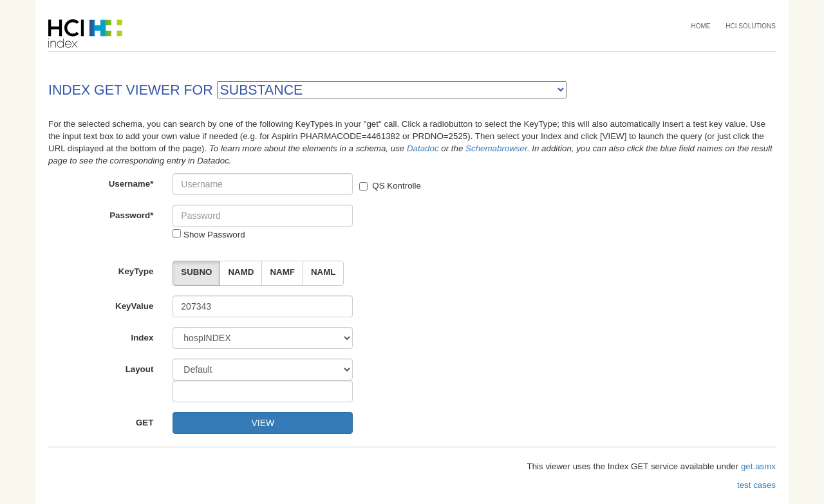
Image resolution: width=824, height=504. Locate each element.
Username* (131, 184)
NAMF (282, 272)
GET (145, 423)
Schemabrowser (496, 148)
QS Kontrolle (390, 186)
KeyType (136, 271)
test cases (756, 485)
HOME (701, 26)
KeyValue (134, 306)
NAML (323, 272)
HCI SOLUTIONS (751, 26)
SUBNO (196, 272)
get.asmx (758, 466)
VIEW (263, 423)
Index (143, 338)
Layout (140, 369)
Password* (131, 215)
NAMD (241, 272)
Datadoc (423, 148)
